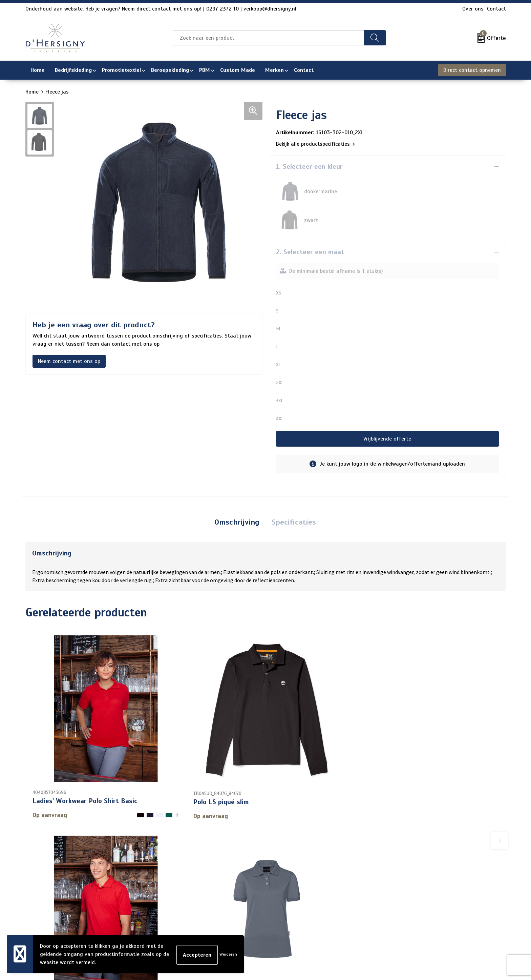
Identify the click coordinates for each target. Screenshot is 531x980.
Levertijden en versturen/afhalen (248, 892)
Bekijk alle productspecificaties (315, 144)
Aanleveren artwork (231, 902)
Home (32, 92)
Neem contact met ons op (69, 361)
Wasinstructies (226, 924)
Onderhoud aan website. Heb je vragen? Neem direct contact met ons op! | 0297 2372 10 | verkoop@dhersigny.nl (161, 9)
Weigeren (228, 954)
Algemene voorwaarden (419, 859)
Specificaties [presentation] (293, 494)
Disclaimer (403, 892)
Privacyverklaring (411, 881)
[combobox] (268, 38)
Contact (496, 9)
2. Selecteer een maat (310, 223)
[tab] (238, 494)
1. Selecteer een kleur (309, 167)
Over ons (473, 9)
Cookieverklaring (410, 870)
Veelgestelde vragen (232, 881)
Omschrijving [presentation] (238, 494)
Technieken (221, 913)
